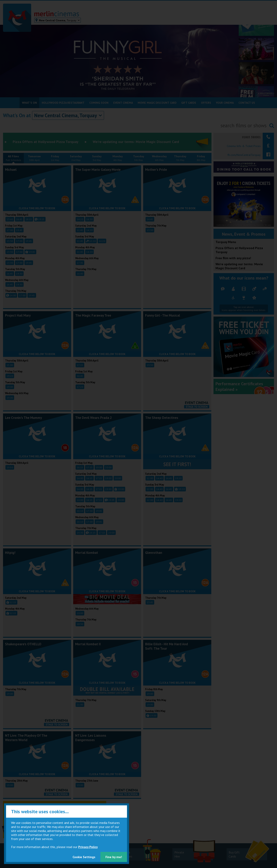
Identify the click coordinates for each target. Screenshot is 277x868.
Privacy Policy (88, 847)
